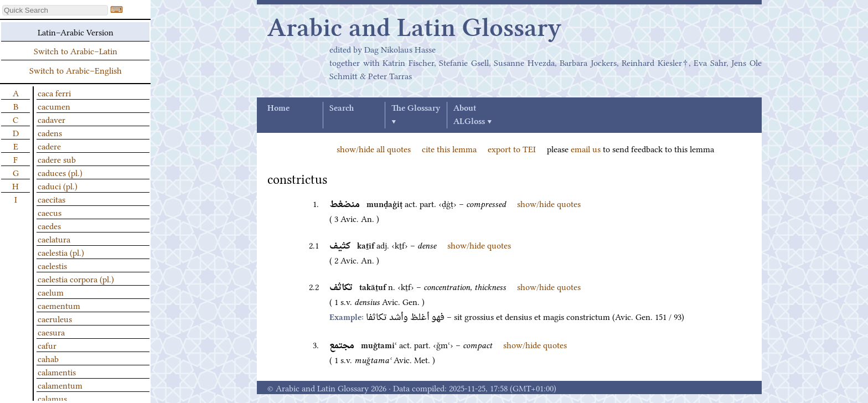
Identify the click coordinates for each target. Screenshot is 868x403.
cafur (47, 345)
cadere (49, 146)
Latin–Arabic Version (76, 32)
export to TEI (512, 148)
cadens (50, 132)
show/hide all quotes (374, 148)
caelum (51, 292)
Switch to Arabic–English (76, 70)
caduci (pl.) (58, 185)
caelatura (54, 239)
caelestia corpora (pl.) (76, 278)
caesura (51, 332)
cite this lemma (449, 148)
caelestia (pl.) (61, 252)
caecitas (51, 199)
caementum (59, 305)
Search (342, 108)
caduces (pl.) (60, 172)
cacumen (54, 106)
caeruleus (55, 318)
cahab (48, 358)
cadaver (51, 119)
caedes (49, 225)
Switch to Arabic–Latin (76, 50)
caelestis (52, 265)
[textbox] (55, 10)
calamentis (57, 371)
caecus (50, 212)
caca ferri (54, 92)
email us (586, 148)
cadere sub (57, 159)
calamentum (60, 385)
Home (278, 108)
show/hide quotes (549, 203)
